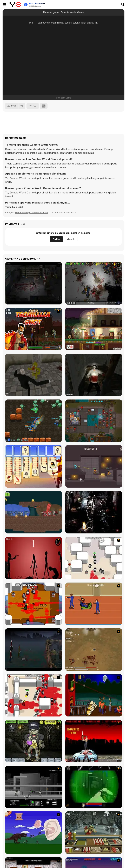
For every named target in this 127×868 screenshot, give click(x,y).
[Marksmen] (94, 787)
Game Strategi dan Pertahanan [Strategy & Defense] (32, 212)
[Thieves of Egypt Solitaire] (34, 466)
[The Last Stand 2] (34, 283)
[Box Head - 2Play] (34, 695)
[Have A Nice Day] (34, 833)
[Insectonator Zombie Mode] (94, 283)
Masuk (71, 239)
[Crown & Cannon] (34, 512)
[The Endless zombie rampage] (94, 650)
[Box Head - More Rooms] (94, 558)
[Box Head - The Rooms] (34, 604)
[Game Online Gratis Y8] (15, 5)
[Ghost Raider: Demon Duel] (94, 512)
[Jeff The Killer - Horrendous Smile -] (94, 375)
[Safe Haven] (94, 329)
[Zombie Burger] (94, 833)
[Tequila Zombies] (34, 329)
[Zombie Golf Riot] (94, 741)
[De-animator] (34, 558)
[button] (14, 207)
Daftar (56, 239)
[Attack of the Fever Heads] (94, 604)
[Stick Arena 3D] (94, 466)
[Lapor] (33, 106)
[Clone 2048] (94, 421)
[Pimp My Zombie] (34, 741)
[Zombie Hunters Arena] (34, 421)
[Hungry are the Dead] (94, 695)
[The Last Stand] (34, 650)
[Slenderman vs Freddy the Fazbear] (34, 375)
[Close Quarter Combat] (34, 787)
